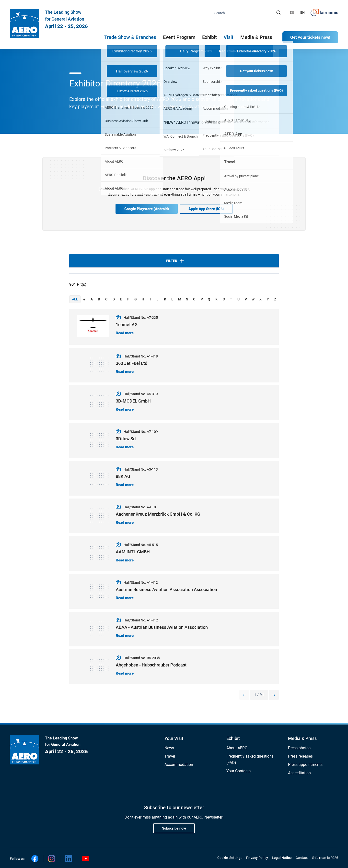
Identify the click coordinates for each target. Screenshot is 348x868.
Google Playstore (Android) (147, 209)
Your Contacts (238, 771)
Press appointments (305, 765)
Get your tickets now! (310, 37)
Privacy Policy (257, 858)
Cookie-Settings (230, 858)
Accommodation (179, 765)
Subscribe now (174, 828)
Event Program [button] (179, 37)
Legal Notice (282, 858)
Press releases (300, 756)
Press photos (299, 748)
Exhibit (233, 738)
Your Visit (174, 738)
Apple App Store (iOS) (206, 209)
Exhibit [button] (209, 37)
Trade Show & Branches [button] (130, 37)
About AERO (237, 748)
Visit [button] (229, 37)
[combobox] (247, 13)
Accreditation (299, 773)
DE (292, 12)
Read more (125, 333)
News (169, 748)
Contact (302, 858)
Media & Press (256, 37)
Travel (170, 756)
